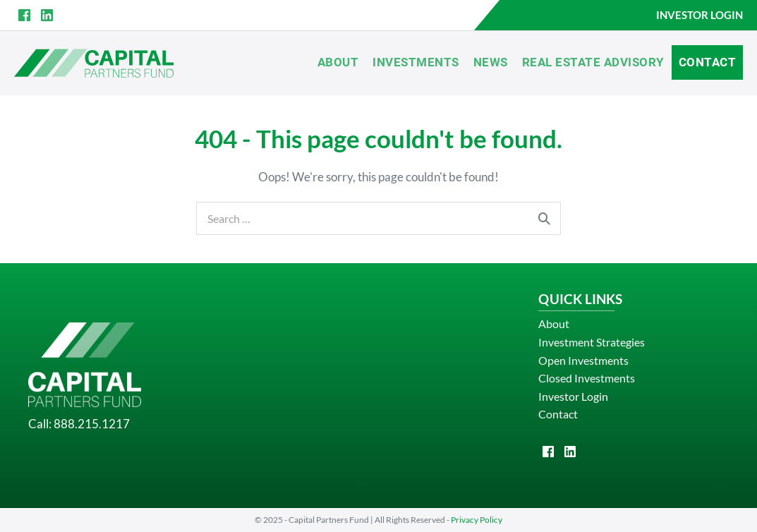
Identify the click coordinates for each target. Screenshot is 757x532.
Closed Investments (587, 378)
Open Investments (583, 360)
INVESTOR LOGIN (700, 15)
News (491, 62)
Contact (708, 62)
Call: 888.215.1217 (79, 424)
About (338, 62)
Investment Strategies (592, 342)
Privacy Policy (477, 520)
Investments (416, 62)
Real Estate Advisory (593, 62)
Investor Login (573, 396)
